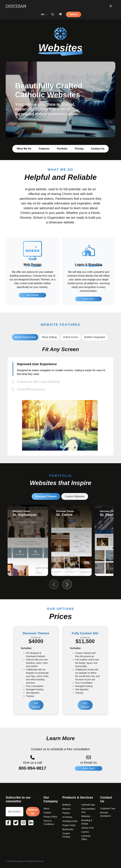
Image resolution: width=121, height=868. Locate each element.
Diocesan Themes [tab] (46, 496)
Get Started (36, 705)
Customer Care (108, 808)
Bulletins (67, 805)
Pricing (79, 149)
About (46, 808)
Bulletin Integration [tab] (95, 337)
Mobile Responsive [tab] (25, 337)
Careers (47, 813)
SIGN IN (74, 14)
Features (44, 149)
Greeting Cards (70, 821)
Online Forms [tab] (71, 337)
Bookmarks (68, 829)
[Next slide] (67, 584)
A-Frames (67, 817)
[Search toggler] (53, 15)
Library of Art (88, 828)
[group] (28, 540)
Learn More (89, 314)
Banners (66, 809)
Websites (86, 816)
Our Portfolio (33, 310)
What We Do (24, 149)
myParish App (88, 805)
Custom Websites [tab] (75, 496)
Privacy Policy (50, 817)
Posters (66, 813)
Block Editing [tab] (49, 337)
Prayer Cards (69, 825)
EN (43, 14)
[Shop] (60, 15)
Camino (85, 832)
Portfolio (62, 149)
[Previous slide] (54, 584)
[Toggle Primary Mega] (111, 6)
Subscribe (33, 812)
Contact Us (98, 149)
